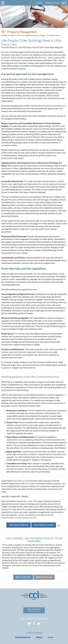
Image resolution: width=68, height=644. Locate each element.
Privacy (39, 637)
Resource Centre (52, 3)
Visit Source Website (19, 525)
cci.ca (50, 637)
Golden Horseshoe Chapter (35, 35)
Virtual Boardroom (23, 637)
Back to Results (23, 577)
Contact (39, 3)
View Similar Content (44, 525)
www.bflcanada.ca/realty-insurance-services (19, 518)
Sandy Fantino (55, 35)
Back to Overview (44, 577)
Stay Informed (34, 610)
